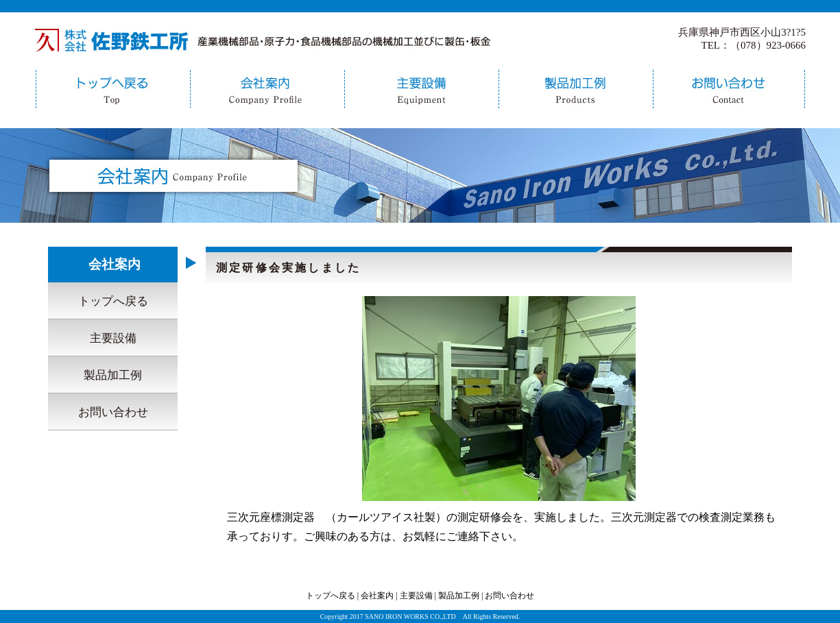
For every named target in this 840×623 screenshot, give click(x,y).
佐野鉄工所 (264, 39)
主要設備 (420, 89)
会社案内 (266, 89)
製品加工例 (574, 89)
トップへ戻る (111, 89)
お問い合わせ (729, 89)
